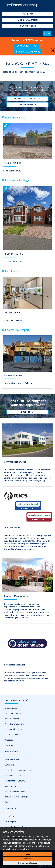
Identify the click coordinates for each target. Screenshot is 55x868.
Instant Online (26, 46)
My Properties (27, 26)
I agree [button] (27, 854)
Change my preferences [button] (27, 863)
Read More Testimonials (27, 99)
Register (27, 14)
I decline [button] (27, 859)
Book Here (27, 412)
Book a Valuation (28, 20)
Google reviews (27, 105)
